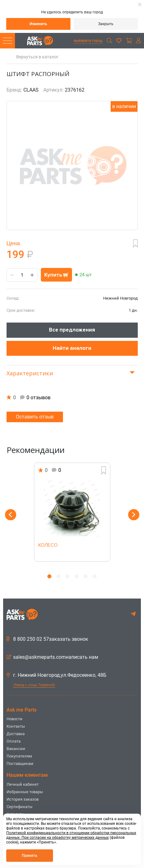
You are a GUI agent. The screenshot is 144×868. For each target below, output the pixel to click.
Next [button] (134, 515)
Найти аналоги (72, 348)
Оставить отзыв (35, 417)
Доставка (16, 734)
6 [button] (95, 576)
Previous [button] (11, 515)
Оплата (14, 741)
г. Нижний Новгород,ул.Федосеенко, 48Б (56, 675)
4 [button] (77, 576)
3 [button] (67, 576)
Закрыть (106, 24)
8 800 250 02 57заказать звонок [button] (47, 639)
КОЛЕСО (48, 545)
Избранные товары (25, 792)
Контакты (16, 726)
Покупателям (19, 756)
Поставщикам (20, 764)
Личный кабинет (23, 784)
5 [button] (86, 576)
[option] (72, 512)
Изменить (38, 24)
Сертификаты (19, 807)
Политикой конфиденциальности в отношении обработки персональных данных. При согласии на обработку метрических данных (71, 835)
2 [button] (58, 576)
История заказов (23, 799)
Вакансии (16, 749)
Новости (14, 719)
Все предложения (72, 330)
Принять (30, 856)
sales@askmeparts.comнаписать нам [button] (52, 657)
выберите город (88, 41)
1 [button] (49, 576)
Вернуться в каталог (37, 57)
